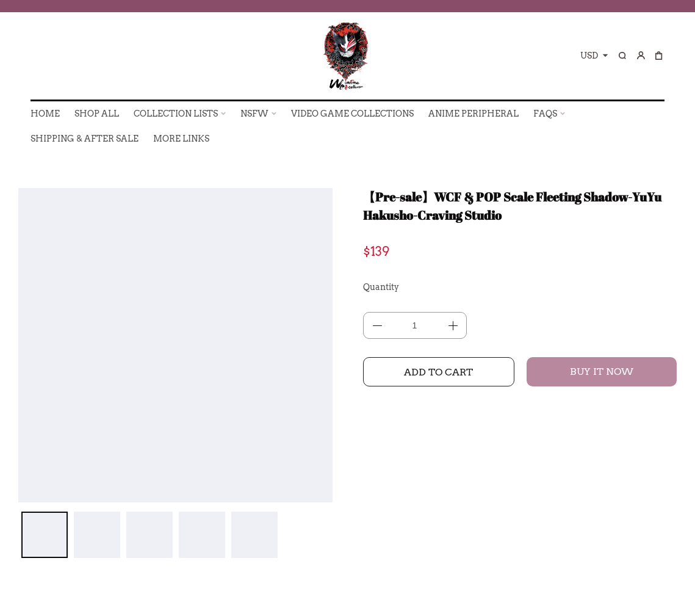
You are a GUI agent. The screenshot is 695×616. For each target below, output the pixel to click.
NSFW (254, 114)
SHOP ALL (97, 114)
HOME (45, 114)
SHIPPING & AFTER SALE (85, 139)
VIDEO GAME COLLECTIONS (352, 114)
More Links (181, 139)
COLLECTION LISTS (176, 114)
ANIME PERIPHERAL (474, 114)
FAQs (545, 114)
